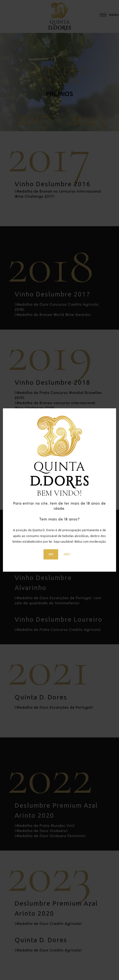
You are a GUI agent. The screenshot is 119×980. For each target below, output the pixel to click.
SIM (51, 554)
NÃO (67, 554)
